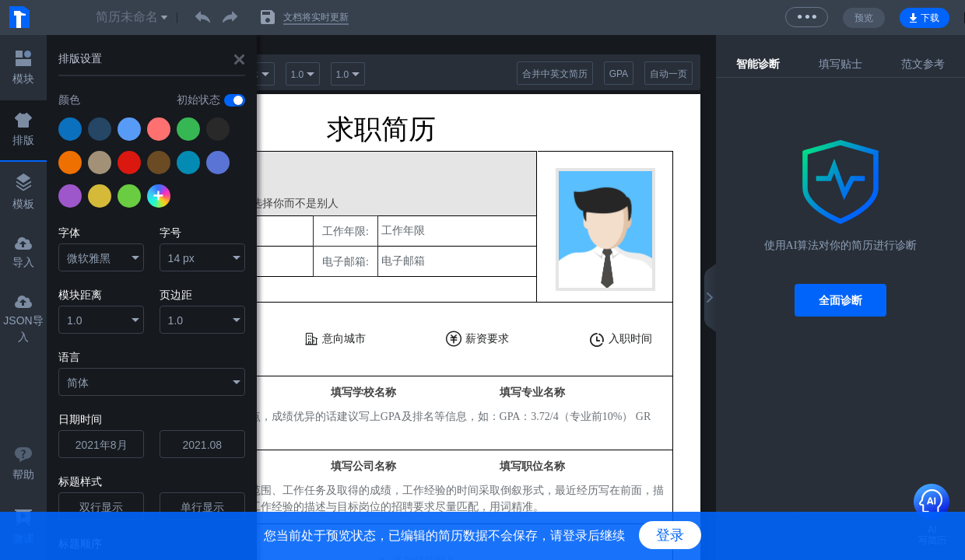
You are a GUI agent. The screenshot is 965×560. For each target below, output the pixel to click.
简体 (78, 383)
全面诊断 (840, 300)
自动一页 (668, 74)
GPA (619, 74)
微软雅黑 (89, 258)
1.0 (74, 320)
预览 (864, 18)
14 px (181, 258)
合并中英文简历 (555, 74)
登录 (670, 535)
